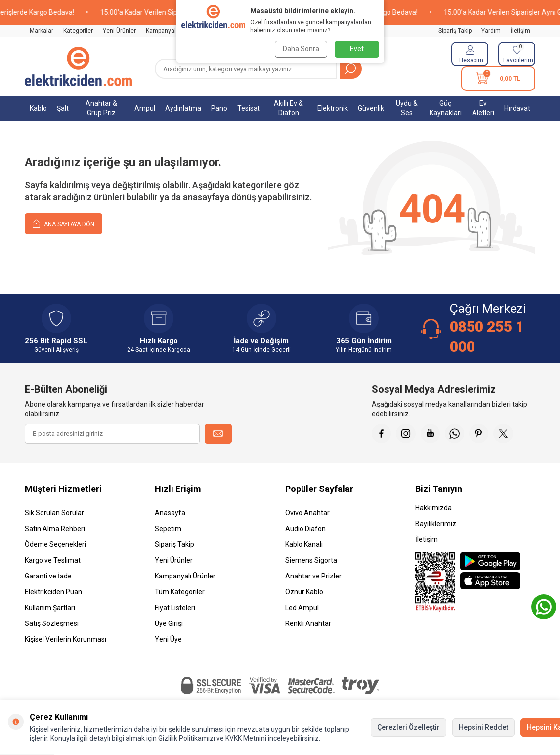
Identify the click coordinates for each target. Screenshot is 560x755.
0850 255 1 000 (487, 336)
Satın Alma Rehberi (55, 529)
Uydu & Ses (407, 108)
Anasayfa (170, 513)
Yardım (491, 31)
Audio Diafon (305, 529)
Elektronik (333, 108)
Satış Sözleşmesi (52, 623)
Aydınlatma (183, 108)
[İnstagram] (406, 434)
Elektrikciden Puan (53, 592)
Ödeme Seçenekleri (55, 544)
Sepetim (168, 529)
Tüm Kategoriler (180, 592)
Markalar (42, 31)
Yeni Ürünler (119, 31)
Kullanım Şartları (50, 608)
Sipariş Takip (455, 31)
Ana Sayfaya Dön (64, 223)
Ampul (145, 108)
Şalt (63, 108)
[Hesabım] (470, 54)
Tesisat (249, 108)
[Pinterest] (480, 434)
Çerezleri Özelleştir (409, 727)
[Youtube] (431, 434)
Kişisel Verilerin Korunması (65, 639)
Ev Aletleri (483, 108)
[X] (505, 434)
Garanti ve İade (48, 576)
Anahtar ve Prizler (313, 576)
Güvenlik (371, 108)
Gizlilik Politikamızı (187, 738)
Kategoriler (78, 31)
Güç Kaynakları (446, 108)
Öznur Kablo (304, 592)
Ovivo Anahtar (307, 513)
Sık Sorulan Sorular (54, 513)
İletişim (520, 31)
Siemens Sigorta (311, 560)
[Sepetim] (498, 79)
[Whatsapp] (456, 434)
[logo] (78, 66)
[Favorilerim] (517, 54)
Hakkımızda (433, 508)
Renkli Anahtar (308, 623)
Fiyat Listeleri (175, 608)
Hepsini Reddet (483, 727)
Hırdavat (517, 108)
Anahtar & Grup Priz (101, 108)
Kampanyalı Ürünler (172, 31)
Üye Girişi (169, 623)
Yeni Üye (168, 639)
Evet (357, 49)
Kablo (38, 108)
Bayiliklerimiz (436, 524)
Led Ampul (302, 608)
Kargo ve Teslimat (53, 560)
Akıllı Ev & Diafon (288, 108)
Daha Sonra (301, 49)
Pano (219, 108)
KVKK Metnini (245, 738)
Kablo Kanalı (304, 544)
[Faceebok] (382, 434)
